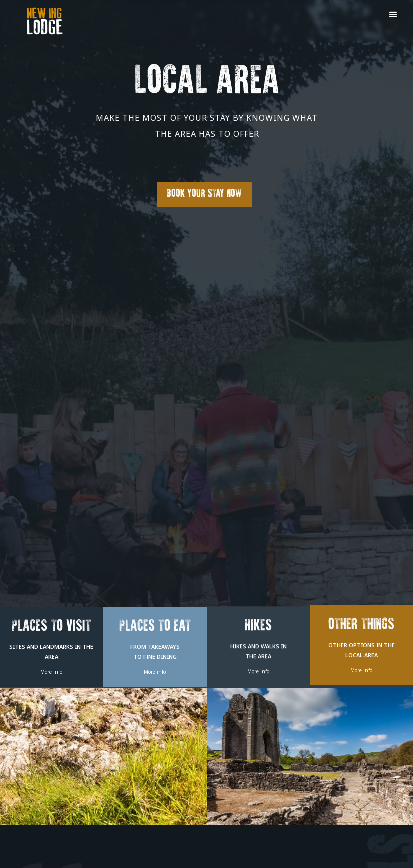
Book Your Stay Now (204, 194)
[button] (393, 15)
